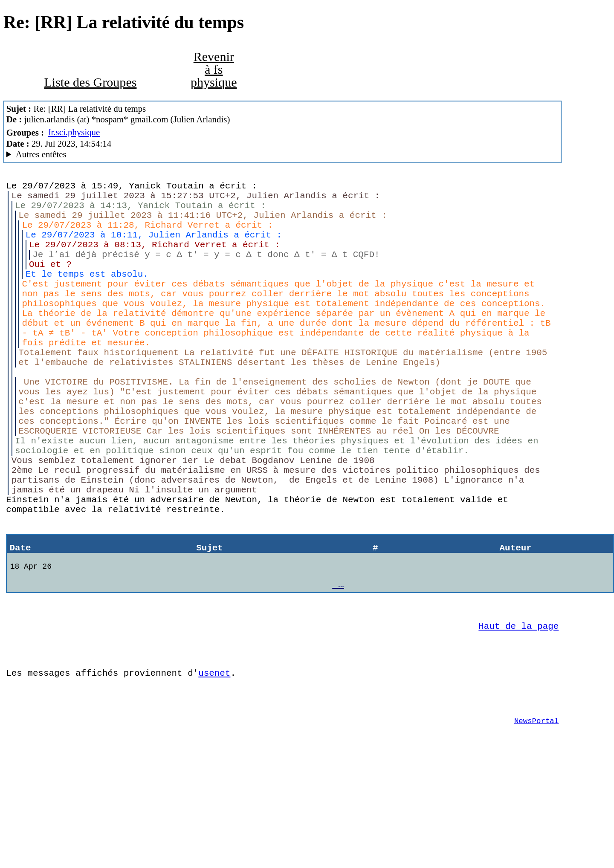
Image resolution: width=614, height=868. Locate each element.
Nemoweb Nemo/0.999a (283, 155)
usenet (214, 766)
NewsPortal (536, 820)
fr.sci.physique (74, 132)
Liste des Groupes (90, 82)
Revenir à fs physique (214, 69)
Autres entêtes (41, 154)
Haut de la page (518, 713)
